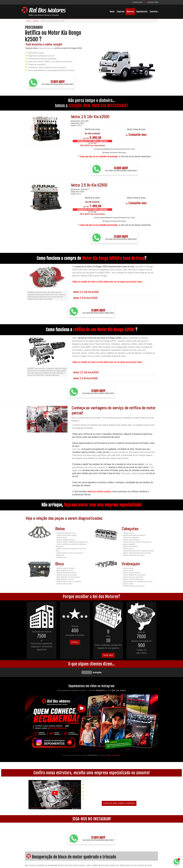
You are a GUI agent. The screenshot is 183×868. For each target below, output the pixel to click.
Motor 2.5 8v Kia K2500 (85, 298)
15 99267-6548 (153, 2)
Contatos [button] (154, 12)
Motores (130, 12)
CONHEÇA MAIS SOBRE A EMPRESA (119, 792)
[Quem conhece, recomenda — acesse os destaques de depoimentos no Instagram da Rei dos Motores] (91, 712)
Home (112, 12)
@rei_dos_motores (114, 743)
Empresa (121, 12)
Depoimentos (142, 12)
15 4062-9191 (137, 2)
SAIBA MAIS (108, 655)
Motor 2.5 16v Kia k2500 (86, 292)
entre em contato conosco (99, 491)
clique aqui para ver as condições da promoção (99, 156)
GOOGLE (75, 642)
